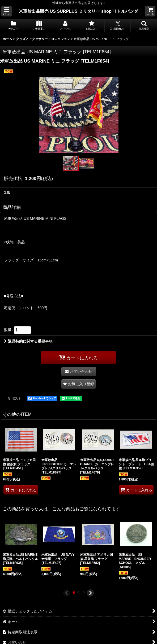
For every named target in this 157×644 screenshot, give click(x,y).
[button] (7, 11)
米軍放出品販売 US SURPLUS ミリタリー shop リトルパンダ (79, 11)
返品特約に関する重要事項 (28, 341)
